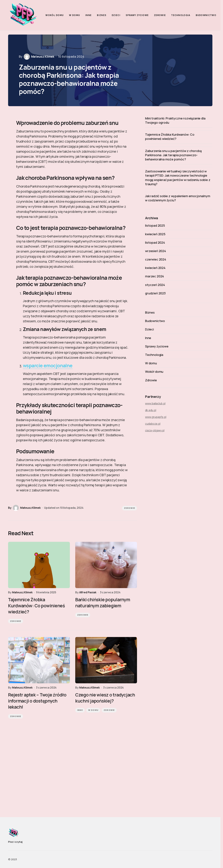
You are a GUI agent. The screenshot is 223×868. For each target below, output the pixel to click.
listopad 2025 (155, 225)
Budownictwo (155, 321)
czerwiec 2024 (156, 259)
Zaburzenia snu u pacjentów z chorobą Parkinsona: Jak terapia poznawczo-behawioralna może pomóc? (173, 155)
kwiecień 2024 (155, 268)
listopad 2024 (155, 242)
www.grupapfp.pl (156, 417)
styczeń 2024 (155, 285)
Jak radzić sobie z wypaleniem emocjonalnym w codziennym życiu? (178, 198)
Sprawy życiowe (157, 346)
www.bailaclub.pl (155, 403)
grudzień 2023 (155, 293)
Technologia (154, 355)
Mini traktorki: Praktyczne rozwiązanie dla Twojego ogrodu (175, 120)
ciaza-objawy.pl (155, 430)
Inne (80, 710)
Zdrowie (130, 508)
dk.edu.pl (151, 410)
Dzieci (149, 329)
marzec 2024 (155, 276)
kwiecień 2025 (155, 234)
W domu (93, 710)
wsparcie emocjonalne (48, 366)
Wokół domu (154, 372)
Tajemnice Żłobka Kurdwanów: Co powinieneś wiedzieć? (170, 137)
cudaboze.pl (153, 424)
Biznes (150, 312)
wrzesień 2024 (156, 251)
